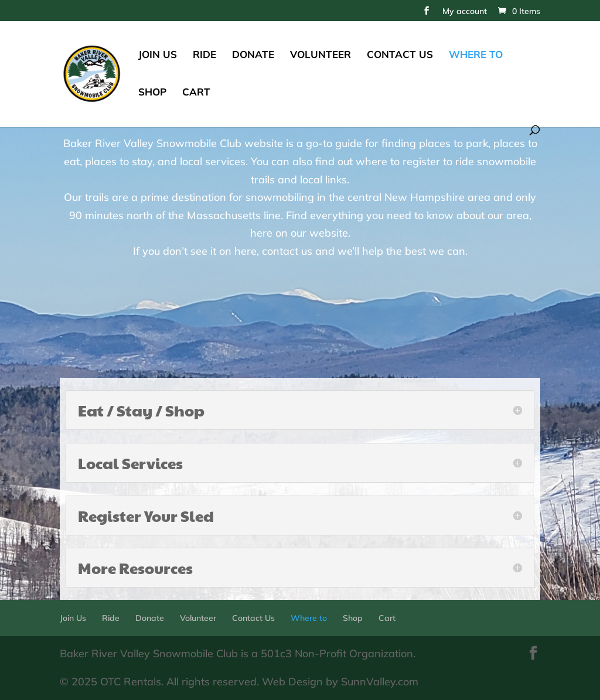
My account (465, 12)
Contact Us (400, 55)
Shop (152, 93)
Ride (204, 55)
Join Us (158, 55)
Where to (476, 55)
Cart (196, 93)
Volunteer (321, 55)
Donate (253, 55)
